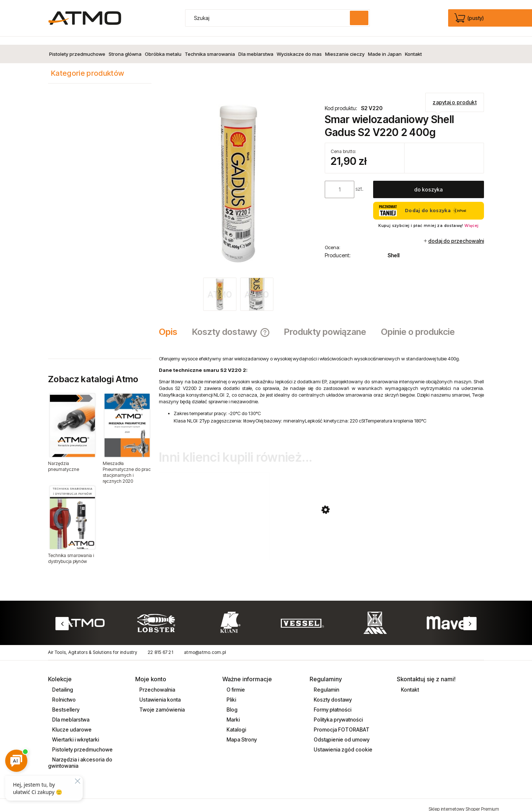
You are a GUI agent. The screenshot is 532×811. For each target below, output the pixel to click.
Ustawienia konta (159, 691)
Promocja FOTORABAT (341, 721)
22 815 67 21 (161, 644)
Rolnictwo (63, 691)
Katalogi (236, 721)
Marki (233, 711)
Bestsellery (65, 701)
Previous (62, 615)
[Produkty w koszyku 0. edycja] (470, 18)
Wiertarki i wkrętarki (75, 731)
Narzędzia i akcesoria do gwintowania (80, 754)
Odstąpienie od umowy (341, 731)
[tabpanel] (321, 382)
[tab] (172, 324)
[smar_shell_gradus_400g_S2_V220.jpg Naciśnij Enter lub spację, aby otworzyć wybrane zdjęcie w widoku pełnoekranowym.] (238, 176)
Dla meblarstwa (70, 711)
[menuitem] (77, 46)
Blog (231, 701)
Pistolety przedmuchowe (82, 741)
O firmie (235, 681)
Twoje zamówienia (161, 701)
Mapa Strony (241, 731)
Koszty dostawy (332, 691)
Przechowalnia (157, 681)
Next (470, 615)
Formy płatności (332, 701)
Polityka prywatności (338, 711)
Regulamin (326, 681)
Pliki (231, 691)
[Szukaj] (359, 18)
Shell (393, 247)
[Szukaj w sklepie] (269, 18)
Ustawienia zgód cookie (342, 741)
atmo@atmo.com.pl (205, 644)
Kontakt (409, 681)
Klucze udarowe (71, 721)
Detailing (62, 681)
